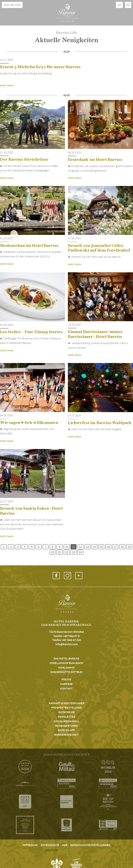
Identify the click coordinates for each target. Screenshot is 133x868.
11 (73, 547)
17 (115, 547)
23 (73, 552)
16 (108, 547)
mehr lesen (7, 85)
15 (101, 547)
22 (67, 552)
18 (122, 547)
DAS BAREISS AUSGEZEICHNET (67, 755)
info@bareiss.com (66, 644)
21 (60, 552)
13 (87, 547)
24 (80, 552)
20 (53, 552)
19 (129, 547)
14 (94, 547)
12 (80, 547)
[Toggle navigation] (128, 5)
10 (67, 547)
